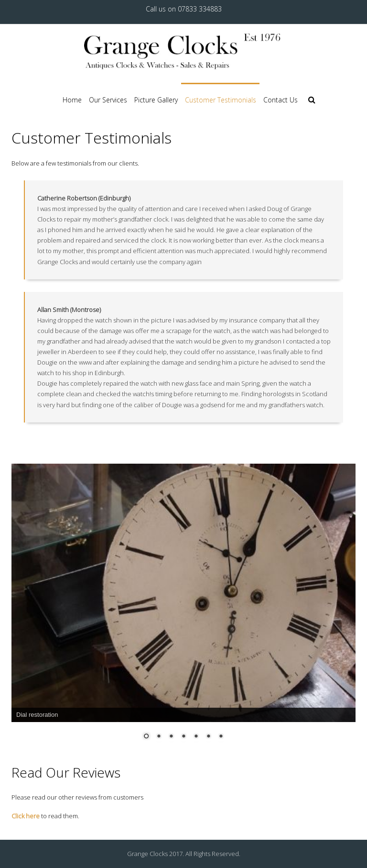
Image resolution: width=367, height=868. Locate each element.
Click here (26, 816)
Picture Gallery (156, 100)
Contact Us (281, 100)
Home (72, 100)
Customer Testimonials (221, 100)
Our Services (108, 100)
